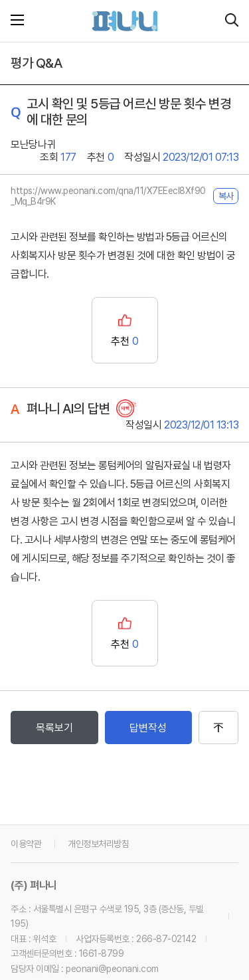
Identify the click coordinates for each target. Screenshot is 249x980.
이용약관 (26, 844)
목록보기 (54, 728)
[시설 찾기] (232, 21)
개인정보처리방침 (98, 844)
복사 (226, 196)
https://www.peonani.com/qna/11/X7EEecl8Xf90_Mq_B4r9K (108, 196)
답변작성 (148, 728)
